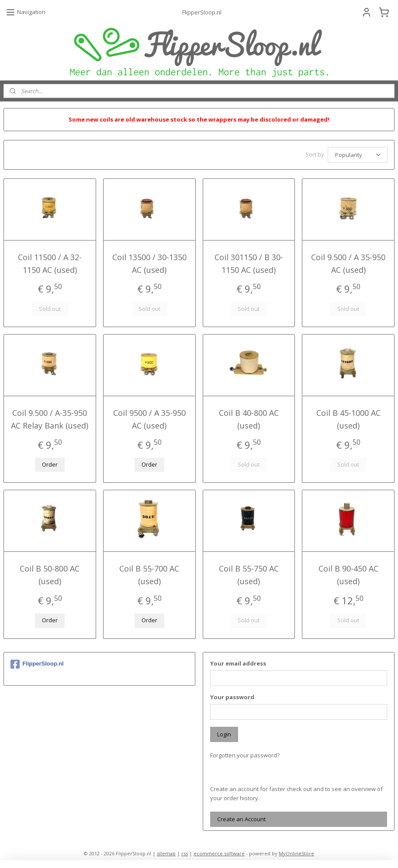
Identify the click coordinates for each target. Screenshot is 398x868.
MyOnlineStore (296, 852)
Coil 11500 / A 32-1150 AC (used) (50, 262)
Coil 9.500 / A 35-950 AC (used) (348, 262)
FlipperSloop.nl (37, 663)
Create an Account (241, 818)
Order (50, 463)
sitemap (166, 852)
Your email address (238, 662)
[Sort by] (358, 154)
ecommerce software (219, 852)
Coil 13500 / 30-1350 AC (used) (149, 262)
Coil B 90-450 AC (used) (348, 573)
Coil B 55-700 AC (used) (149, 573)
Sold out (50, 307)
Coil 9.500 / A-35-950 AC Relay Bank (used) (50, 418)
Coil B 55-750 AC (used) (249, 573)
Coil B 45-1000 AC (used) (348, 418)
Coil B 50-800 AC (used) (50, 573)
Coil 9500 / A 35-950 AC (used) (149, 418)
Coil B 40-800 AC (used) (249, 418)
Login (224, 733)
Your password (232, 696)
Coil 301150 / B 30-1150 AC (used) (249, 262)
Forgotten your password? (245, 754)
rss (185, 852)
